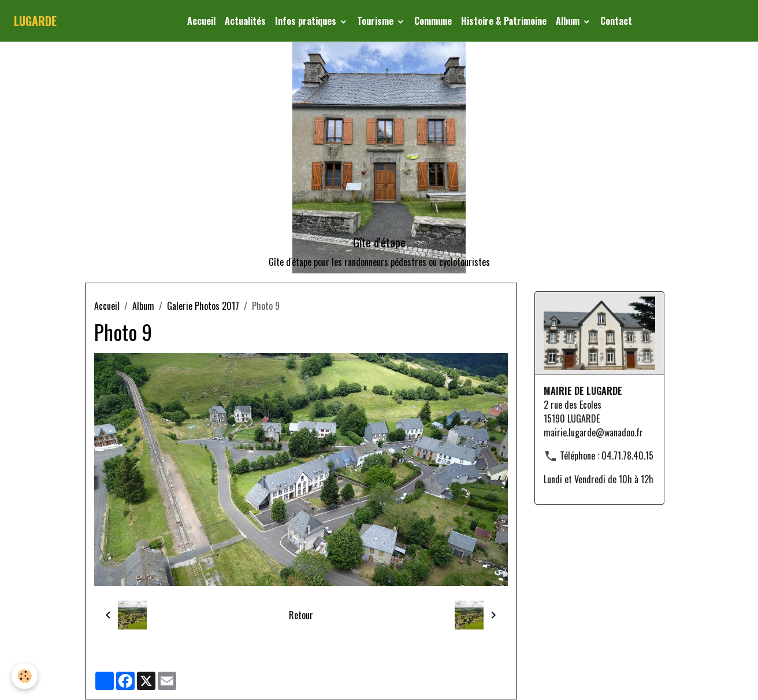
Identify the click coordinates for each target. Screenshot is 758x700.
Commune (433, 21)
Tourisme (376, 21)
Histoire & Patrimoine (504, 21)
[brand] (35, 21)
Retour (301, 615)
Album (569, 21)
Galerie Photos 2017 (203, 306)
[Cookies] (25, 676)
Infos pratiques (307, 21)
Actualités (245, 21)
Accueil (201, 21)
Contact (616, 21)
